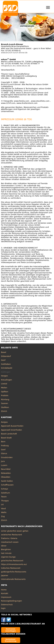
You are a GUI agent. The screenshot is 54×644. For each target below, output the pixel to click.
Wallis (4, 512)
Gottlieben (6, 364)
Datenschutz (7, 605)
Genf (3, 360)
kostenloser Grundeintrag (11, 640)
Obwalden (6, 477)
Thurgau (5, 501)
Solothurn (6, 493)
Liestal (4, 384)
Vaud (3, 509)
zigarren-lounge (8, 557)
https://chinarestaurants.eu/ (14, 564)
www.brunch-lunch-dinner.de (14, 53)
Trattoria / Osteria (9, 538)
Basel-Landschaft (9, 434)
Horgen (5, 376)
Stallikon (5, 407)
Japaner (5, 575)
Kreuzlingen (7, 380)
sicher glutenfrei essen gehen (15, 531)
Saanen (5, 403)
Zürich (4, 411)
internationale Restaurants (13, 579)
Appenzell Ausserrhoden (12, 426)
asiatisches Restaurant (12, 535)
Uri (2, 505)
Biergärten (6, 549)
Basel (4, 352)
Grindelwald (7, 368)
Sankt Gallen (7, 481)
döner (4, 546)
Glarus (4, 453)
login (3, 608)
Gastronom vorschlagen (11, 630)
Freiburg (5, 446)
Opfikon (5, 392)
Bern (3, 442)
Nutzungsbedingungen (12, 601)
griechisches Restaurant (12, 561)
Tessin (4, 497)
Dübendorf (6, 356)
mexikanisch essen (10, 542)
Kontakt (5, 593)
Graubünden (7, 457)
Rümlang (5, 399)
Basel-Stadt (6, 438)
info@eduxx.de (8, 66)
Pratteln (5, 395)
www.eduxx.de (23, 66)
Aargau (4, 422)
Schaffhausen (7, 485)
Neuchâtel (6, 469)
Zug (3, 516)
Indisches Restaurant (11, 568)
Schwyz (5, 489)
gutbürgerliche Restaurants (14, 572)
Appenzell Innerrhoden (12, 430)
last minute (6, 553)
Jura (3, 461)
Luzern (4, 465)
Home (4, 590)
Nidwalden (6, 473)
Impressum (6, 597)
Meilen (4, 388)
